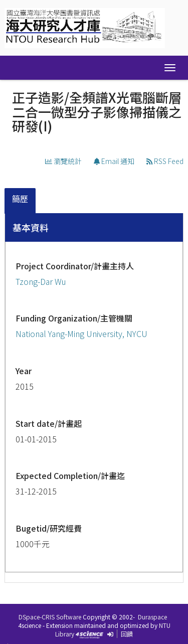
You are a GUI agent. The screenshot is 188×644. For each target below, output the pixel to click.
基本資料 (31, 227)
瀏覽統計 (63, 161)
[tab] (21, 201)
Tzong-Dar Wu (41, 281)
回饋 (127, 634)
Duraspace (152, 617)
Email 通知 (114, 161)
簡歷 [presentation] (20, 199)
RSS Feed (165, 161)
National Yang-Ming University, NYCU (81, 334)
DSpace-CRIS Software (50, 617)
